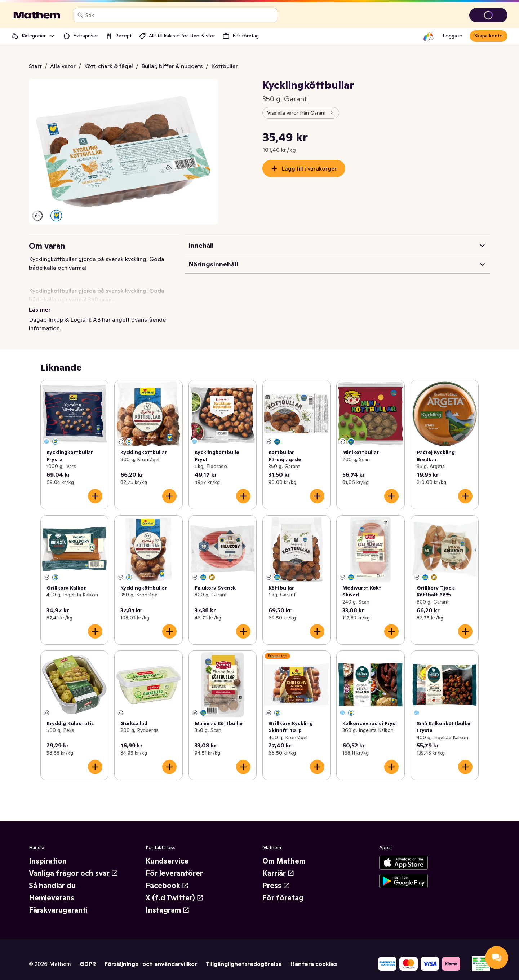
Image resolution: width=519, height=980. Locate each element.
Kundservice (167, 852)
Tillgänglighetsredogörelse (244, 955)
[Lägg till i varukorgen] (95, 487)
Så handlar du (52, 877)
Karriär (278, 865)
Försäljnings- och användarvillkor (151, 955)
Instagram (168, 901)
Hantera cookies (314, 955)
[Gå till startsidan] (37, 15)
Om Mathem (284, 852)
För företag (283, 889)
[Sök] (80, 15)
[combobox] (180, 15)
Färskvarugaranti (58, 901)
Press (276, 877)
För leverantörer (174, 865)
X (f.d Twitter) (175, 889)
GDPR (88, 955)
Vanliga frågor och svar (74, 865)
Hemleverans (52, 889)
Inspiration (48, 852)
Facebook (167, 877)
